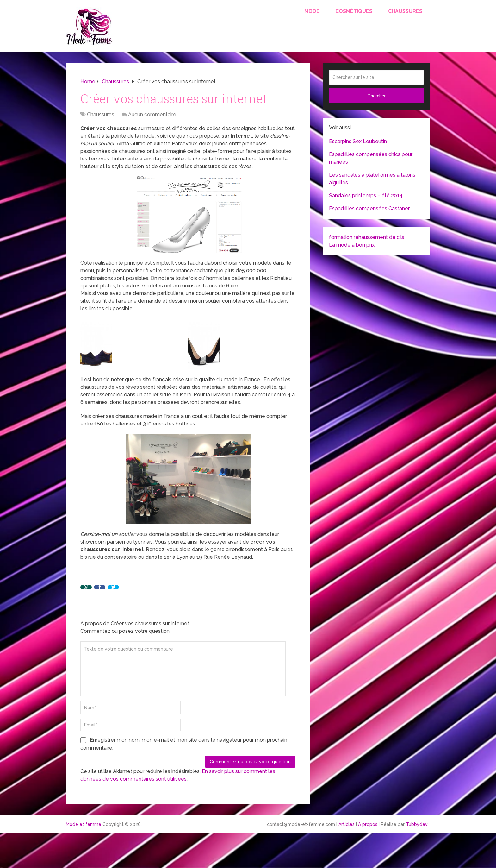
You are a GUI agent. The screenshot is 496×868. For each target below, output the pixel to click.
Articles (347, 824)
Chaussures (405, 11)
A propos (368, 824)
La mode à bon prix (352, 245)
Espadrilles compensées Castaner (369, 208)
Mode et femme (84, 824)
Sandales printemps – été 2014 (366, 195)
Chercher (376, 96)
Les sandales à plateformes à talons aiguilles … (372, 179)
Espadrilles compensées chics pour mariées (371, 158)
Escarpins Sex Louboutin (358, 141)
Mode (312, 11)
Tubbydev (417, 824)
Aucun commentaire (152, 114)
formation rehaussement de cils (367, 237)
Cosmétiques (354, 11)
